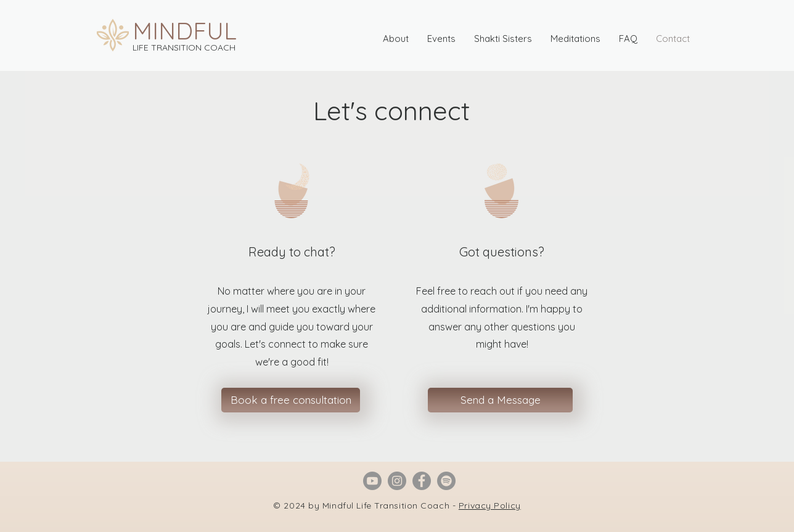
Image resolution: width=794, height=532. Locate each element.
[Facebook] (422, 481)
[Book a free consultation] (291, 400)
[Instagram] (397, 481)
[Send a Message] (500, 400)
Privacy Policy (490, 505)
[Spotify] (446, 481)
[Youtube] (372, 481)
